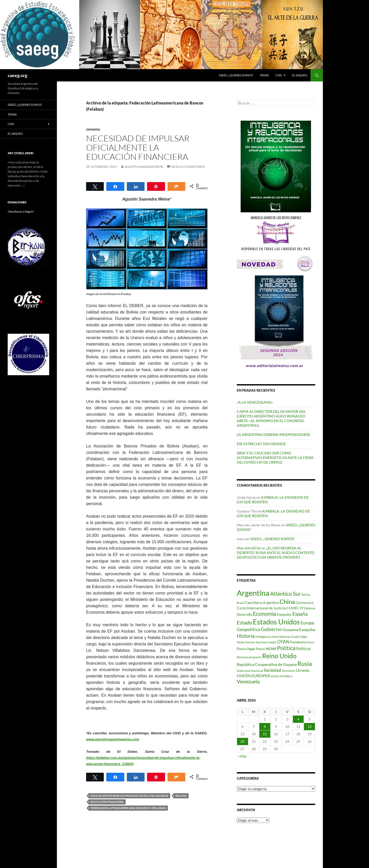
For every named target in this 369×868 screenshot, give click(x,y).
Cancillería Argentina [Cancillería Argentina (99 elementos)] (262, 603)
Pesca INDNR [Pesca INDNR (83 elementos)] (266, 649)
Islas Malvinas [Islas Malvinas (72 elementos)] (281, 637)
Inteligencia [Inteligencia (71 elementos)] (263, 637)
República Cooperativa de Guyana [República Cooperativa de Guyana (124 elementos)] (267, 664)
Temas (264, 75)
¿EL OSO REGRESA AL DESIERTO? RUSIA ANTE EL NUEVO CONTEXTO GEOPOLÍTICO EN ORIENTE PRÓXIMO (276, 553)
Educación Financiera (107, 802)
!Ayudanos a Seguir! (21, 211)
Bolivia (181, 796)
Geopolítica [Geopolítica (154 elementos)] (248, 629)
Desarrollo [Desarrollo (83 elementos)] (244, 614)
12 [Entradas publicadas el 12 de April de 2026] (310, 726)
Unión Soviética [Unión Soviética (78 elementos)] (282, 676)
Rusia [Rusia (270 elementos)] (305, 664)
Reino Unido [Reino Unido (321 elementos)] (279, 656)
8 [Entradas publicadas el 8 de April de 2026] (265, 726)
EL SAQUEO (300, 75)
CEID (279, 75)
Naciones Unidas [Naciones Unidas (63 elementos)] (266, 642)
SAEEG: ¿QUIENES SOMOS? (236, 75)
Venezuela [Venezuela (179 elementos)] (248, 681)
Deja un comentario (188, 167)
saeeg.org (17, 75)
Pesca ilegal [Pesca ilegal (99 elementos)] (246, 649)
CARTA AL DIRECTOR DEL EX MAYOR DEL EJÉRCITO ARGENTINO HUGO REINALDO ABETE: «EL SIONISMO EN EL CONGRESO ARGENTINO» (271, 418)
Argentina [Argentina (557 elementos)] (253, 593)
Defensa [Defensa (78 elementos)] (310, 608)
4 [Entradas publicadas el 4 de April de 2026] (298, 719)
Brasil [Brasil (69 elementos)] (240, 603)
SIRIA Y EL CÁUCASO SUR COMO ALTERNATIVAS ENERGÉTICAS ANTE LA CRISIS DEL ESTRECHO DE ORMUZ (275, 458)
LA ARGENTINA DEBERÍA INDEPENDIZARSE (273, 435)
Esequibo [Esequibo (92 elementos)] (284, 614)
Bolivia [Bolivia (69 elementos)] (306, 595)
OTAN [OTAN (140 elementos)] (283, 642)
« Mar (243, 756)
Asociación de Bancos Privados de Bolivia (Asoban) (129, 796)
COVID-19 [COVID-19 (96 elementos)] (295, 608)
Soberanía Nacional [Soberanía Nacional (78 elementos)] (250, 671)
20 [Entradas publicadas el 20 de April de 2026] (242, 741)
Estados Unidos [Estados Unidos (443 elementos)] (276, 622)
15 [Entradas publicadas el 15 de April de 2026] (265, 734)
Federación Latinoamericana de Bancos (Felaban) (128, 808)
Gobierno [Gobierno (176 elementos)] (271, 629)
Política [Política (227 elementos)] (286, 648)
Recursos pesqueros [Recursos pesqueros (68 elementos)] (249, 657)
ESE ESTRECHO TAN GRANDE (261, 444)
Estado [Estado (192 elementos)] (244, 622)
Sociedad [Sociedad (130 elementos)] (272, 670)
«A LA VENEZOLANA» (255, 402)
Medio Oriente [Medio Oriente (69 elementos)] (246, 642)
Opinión (93, 129)
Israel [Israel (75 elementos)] (295, 637)
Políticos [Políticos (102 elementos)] (304, 649)
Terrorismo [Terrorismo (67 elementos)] (289, 671)
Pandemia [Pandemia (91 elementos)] (298, 642)
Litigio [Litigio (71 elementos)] (303, 637)
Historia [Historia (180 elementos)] (246, 636)
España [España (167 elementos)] (300, 614)
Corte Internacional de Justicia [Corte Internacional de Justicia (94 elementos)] (261, 608)
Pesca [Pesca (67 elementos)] (310, 642)
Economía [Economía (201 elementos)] (265, 614)
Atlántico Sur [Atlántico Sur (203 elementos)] (285, 594)
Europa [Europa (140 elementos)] (307, 623)
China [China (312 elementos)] (287, 602)
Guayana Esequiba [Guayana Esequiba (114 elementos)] (299, 630)
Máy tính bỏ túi (249, 548)
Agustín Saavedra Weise (144, 167)
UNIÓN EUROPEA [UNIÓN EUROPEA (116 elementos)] (254, 676)
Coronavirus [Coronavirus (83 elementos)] (305, 603)
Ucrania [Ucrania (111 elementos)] (303, 670)
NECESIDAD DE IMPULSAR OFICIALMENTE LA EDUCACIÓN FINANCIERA (138, 147)
